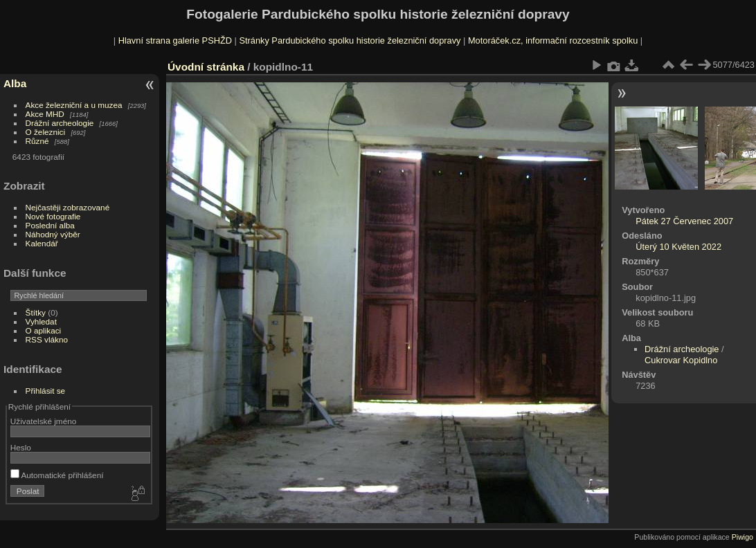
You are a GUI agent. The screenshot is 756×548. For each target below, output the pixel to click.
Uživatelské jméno (43, 421)
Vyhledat (41, 321)
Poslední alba (50, 225)
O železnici (46, 132)
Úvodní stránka (206, 67)
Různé (37, 141)
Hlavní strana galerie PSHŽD (175, 40)
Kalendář (42, 243)
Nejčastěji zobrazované (68, 207)
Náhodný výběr (53, 234)
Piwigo (742, 537)
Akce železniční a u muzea (74, 105)
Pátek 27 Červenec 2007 (684, 221)
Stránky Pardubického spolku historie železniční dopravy (350, 40)
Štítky (36, 312)
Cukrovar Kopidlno (681, 360)
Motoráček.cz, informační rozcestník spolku (553, 40)
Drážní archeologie (60, 123)
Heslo (21, 447)
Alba (15, 83)
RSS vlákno (47, 339)
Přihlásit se (46, 391)
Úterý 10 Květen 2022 (678, 247)
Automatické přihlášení (57, 475)
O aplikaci (44, 330)
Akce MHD (45, 114)
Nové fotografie (53, 216)
